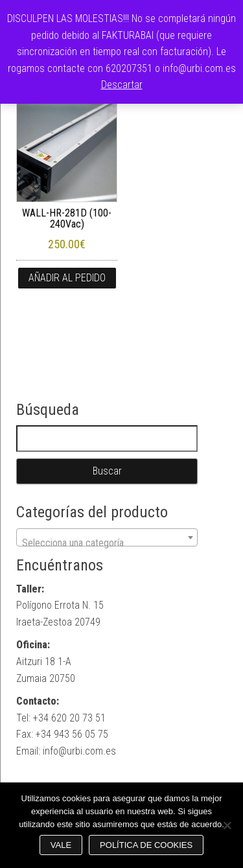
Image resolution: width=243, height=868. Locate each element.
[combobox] (107, 537)
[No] (227, 825)
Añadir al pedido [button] (67, 278)
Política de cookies (146, 845)
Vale (61, 845)
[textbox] (107, 543)
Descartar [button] (122, 85)
